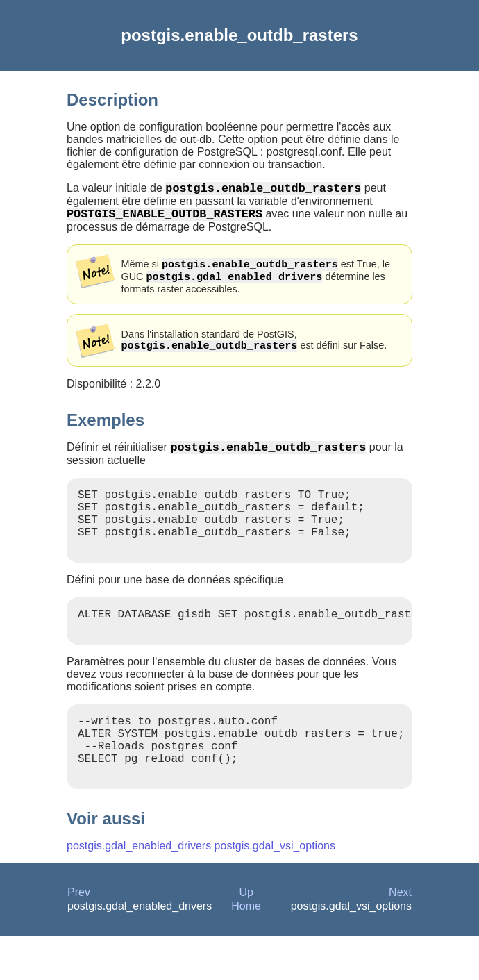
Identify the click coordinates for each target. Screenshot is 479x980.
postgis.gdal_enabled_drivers (139, 890)
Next (400, 937)
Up (246, 937)
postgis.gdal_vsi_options (275, 890)
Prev (79, 937)
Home (246, 950)
